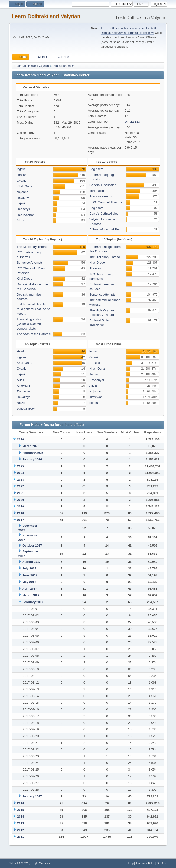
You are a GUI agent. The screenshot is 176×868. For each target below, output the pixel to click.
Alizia (20, 220)
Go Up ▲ (162, 863)
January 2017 (32, 796)
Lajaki (21, 203)
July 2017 (29, 568)
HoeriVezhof (25, 215)
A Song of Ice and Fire (105, 229)
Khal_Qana (24, 186)
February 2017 (33, 602)
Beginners (96, 169)
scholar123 (132, 122)
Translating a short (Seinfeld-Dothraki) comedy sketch (30, 324)
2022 (21, 486)
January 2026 (32, 459)
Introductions (98, 191)
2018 (21, 513)
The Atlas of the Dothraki (34, 334)
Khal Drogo (24, 278)
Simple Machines (40, 863)
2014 (21, 817)
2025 (21, 466)
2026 (21, 439)
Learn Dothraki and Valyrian (46, 16)
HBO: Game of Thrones (106, 202)
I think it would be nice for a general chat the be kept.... (34, 309)
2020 (21, 500)
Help (131, 863)
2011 (21, 837)
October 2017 (32, 546)
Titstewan (23, 391)
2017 (21, 520)
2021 (21, 493)
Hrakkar (22, 175)
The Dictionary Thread (32, 247)
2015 (21, 810)
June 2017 (30, 575)
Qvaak (21, 181)
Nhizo (21, 403)
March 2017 (31, 595)
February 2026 (33, 453)
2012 (21, 830)
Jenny (94, 374)
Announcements (101, 196)
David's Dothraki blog (104, 213)
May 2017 (29, 582)
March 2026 (31, 446)
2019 (21, 506)
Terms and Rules (145, 863)
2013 (21, 823)
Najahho (23, 192)
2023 (21, 480)
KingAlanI (23, 386)
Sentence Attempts (30, 263)
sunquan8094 (26, 409)
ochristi (94, 403)
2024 (21, 473)
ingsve (21, 169)
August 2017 (31, 562)
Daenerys (23, 209)
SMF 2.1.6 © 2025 (19, 863)
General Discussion (103, 185)
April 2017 (30, 589)
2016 (21, 803)
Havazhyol (24, 198)
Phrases (95, 268)
